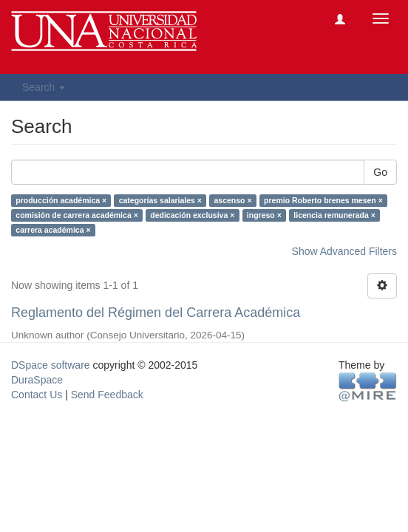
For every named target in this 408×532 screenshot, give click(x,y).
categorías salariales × (160, 200)
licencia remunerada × (334, 215)
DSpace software (51, 365)
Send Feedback (107, 395)
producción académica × (61, 200)
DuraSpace (37, 380)
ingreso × (264, 215)
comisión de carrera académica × (76, 215)
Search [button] (44, 87)
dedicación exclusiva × (192, 215)
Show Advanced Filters (344, 251)
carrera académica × (53, 230)
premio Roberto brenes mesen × (323, 200)
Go (380, 172)
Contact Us (37, 395)
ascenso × (232, 200)
